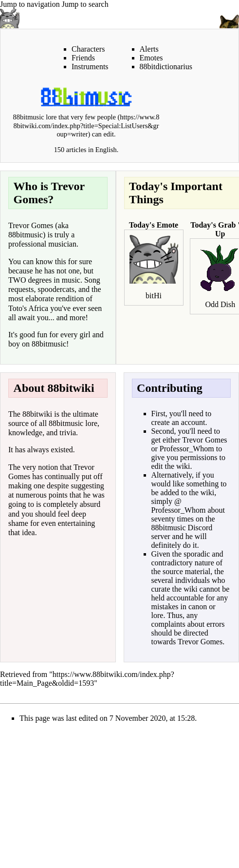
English (106, 150)
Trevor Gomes (31, 225)
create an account (178, 422)
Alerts (149, 49)
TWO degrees (30, 280)
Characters (88, 49)
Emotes (151, 58)
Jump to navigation (30, 4)
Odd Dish (220, 304)
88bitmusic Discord (182, 528)
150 (59, 150)
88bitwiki (37, 414)
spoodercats (56, 289)
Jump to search (85, 4)
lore (91, 423)
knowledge (25, 433)
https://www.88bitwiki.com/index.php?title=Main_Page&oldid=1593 (87, 679)
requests (21, 289)
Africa (38, 308)
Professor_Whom (187, 449)
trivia (68, 433)
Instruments (90, 67)
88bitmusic (26, 235)
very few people (93, 117)
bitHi (154, 296)
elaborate (40, 299)
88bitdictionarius (166, 67)
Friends (83, 58)
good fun (33, 335)
